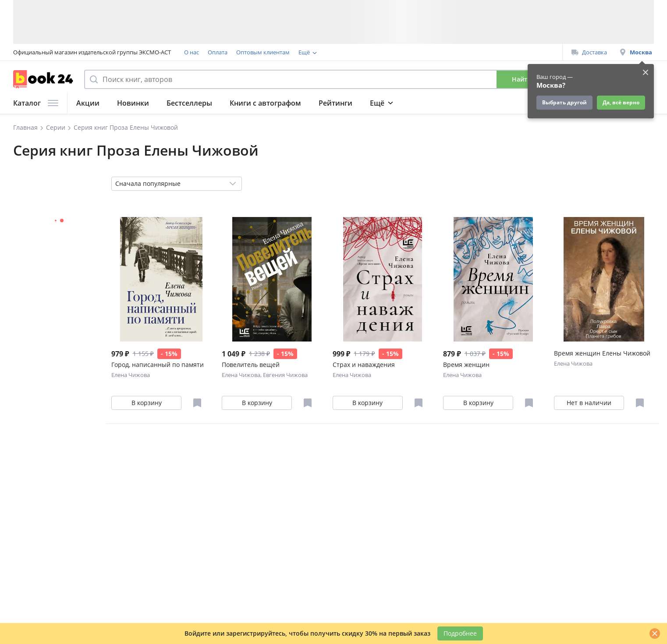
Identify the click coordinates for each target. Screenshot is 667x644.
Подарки (484, 103)
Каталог (36, 103)
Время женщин (466, 365)
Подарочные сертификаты (409, 52)
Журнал (437, 103)
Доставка (589, 52)
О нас (192, 52)
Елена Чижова (131, 375)
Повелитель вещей (251, 365)
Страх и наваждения (364, 365)
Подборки (388, 103)
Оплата (218, 52)
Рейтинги (335, 103)
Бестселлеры (189, 103)
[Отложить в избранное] (197, 403)
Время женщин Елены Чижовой (602, 353)
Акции (88, 103)
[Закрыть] (655, 633)
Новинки (133, 103)
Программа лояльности (331, 52)
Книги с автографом (265, 103)
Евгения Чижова (285, 375)
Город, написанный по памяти (158, 365)
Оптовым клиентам (263, 52)
